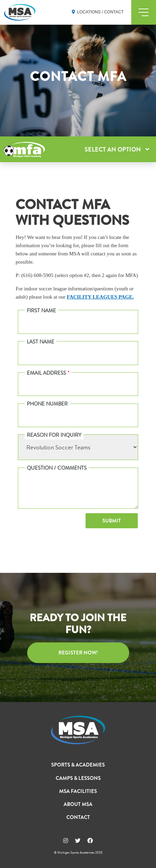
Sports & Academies (78, 765)
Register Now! (78, 653)
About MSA (78, 804)
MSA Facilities (78, 791)
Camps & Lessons (78, 778)
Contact (78, 817)
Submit (112, 521)
